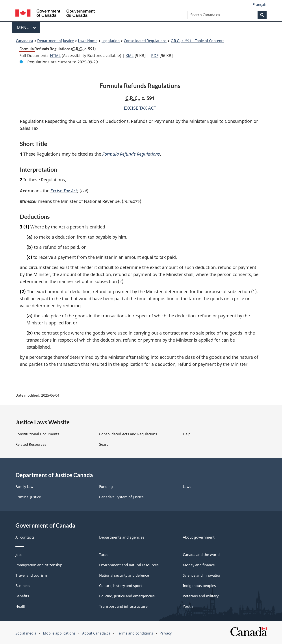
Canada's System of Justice (121, 497)
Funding (106, 487)
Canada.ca (24, 41)
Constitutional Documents (37, 434)
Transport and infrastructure (123, 606)
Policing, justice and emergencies (127, 596)
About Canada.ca (96, 633)
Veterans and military (201, 596)
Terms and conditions (135, 633)
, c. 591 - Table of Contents (198, 41)
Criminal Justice (28, 497)
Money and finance (199, 565)
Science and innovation (202, 575)
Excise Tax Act (64, 191)
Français (260, 5)
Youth (188, 606)
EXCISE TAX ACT (140, 108)
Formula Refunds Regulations (131, 154)
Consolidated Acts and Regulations (128, 434)
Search (105, 444)
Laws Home (88, 41)
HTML (55, 55)
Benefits (22, 596)
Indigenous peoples (199, 586)
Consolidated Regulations (145, 41)
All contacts (25, 537)
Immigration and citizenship (39, 565)
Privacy (166, 633)
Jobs (19, 555)
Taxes (104, 555)
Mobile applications (59, 633)
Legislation (111, 41)
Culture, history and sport (121, 586)
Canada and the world (201, 555)
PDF (155, 55)
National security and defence (124, 575)
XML (130, 55)
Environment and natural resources (129, 565)
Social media (26, 633)
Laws (187, 487)
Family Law (24, 487)
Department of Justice (56, 41)
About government (199, 537)
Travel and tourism (31, 575)
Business (23, 586)
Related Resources (31, 444)
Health (21, 606)
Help (187, 434)
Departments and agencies (122, 537)
